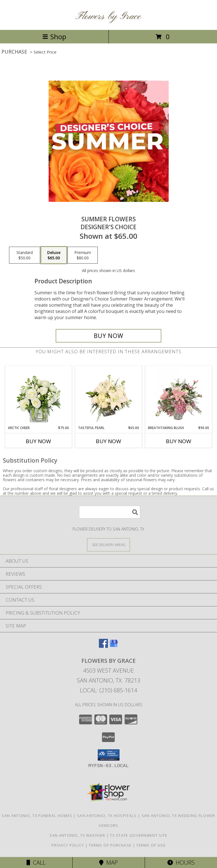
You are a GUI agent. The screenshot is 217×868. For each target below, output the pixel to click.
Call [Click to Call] (36, 863)
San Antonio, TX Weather (77, 835)
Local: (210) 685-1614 (108, 690)
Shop (54, 37)
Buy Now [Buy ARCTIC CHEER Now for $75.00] (38, 441)
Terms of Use (151, 845)
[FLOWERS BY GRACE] (108, 22)
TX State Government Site (139, 835)
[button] (109, 755)
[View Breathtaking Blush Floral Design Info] (179, 396)
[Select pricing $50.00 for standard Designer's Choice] (25, 255)
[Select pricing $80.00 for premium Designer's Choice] (83, 255)
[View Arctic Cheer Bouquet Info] (39, 396)
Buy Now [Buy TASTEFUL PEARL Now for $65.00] (108, 441)
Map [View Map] (108, 863)
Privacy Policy (68, 845)
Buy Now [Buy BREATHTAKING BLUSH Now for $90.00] (179, 441)
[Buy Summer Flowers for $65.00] (108, 336)
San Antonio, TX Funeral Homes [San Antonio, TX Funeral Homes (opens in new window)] (37, 816)
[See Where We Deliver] (108, 545)
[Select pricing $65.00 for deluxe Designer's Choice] (54, 255)
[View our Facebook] (103, 646)
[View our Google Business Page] (114, 646)
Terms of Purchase (110, 845)
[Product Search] (110, 512)
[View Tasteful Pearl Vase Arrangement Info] (109, 396)
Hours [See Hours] (181, 863)
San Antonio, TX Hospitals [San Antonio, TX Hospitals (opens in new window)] (107, 816)
